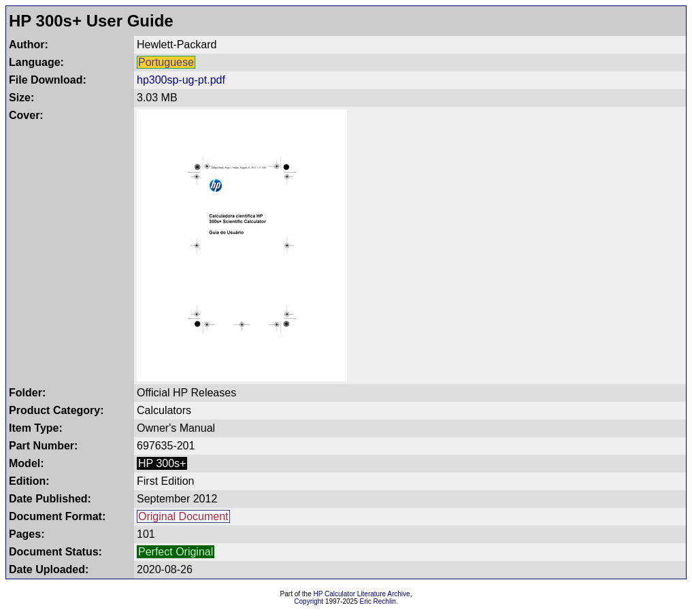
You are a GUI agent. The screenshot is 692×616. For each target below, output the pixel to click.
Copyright (309, 601)
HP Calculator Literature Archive (362, 594)
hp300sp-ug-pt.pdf (181, 80)
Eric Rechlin (378, 601)
